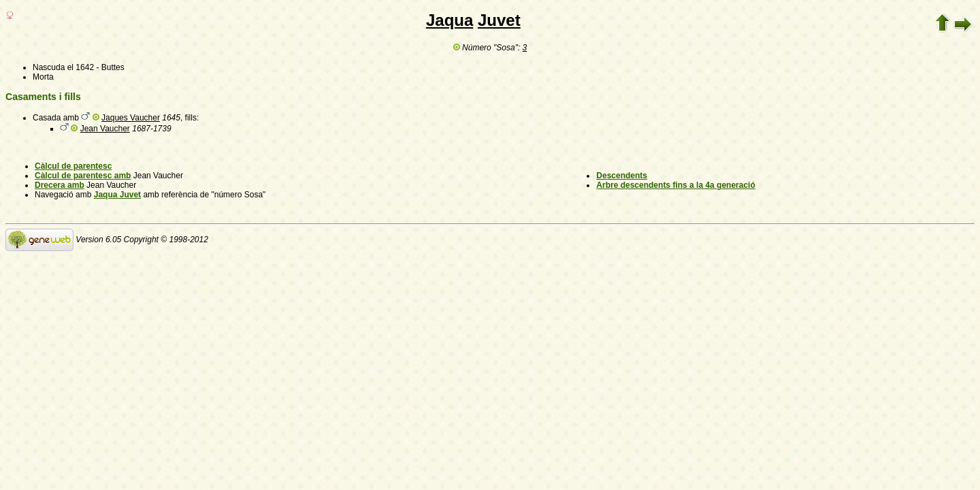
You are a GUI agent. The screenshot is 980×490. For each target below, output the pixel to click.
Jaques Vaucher (131, 118)
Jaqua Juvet (117, 195)
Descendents (622, 176)
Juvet (499, 20)
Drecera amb (60, 185)
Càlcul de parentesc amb (83, 176)
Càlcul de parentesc (73, 166)
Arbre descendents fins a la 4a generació (675, 185)
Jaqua (450, 20)
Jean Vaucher (105, 129)
